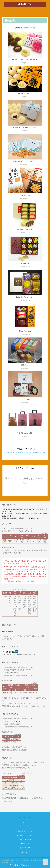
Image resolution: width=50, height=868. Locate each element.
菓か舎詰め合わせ (25, 331)
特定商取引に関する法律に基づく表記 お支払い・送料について (25, 452)
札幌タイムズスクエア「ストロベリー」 (25, 60)
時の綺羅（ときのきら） (25, 229)
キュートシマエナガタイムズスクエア (25, 127)
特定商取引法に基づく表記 (25, 835)
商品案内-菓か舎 (25, 852)
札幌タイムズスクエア (25, 94)
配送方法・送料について (25, 831)
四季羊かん (25, 365)
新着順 (33, 28)
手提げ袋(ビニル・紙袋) (25, 433)
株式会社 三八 (25, 4)
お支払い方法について (25, 827)
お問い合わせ (25, 844)
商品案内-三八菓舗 (25, 848)
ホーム (25, 823)
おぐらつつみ (25, 399)
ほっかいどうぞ (25, 195)
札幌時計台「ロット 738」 (25, 297)
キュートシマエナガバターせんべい (25, 161)
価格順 (27, 28)
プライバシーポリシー (25, 840)
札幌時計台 (25, 263)
